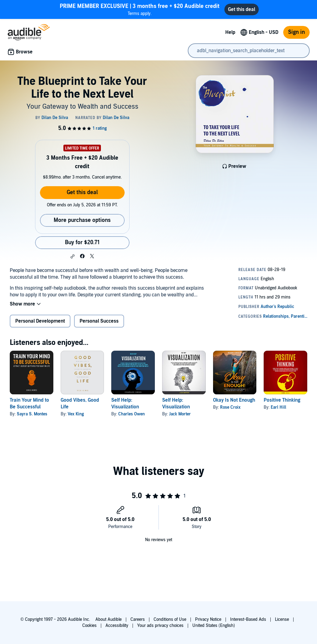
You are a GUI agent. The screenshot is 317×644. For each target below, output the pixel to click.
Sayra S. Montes (32, 414)
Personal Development (40, 321)
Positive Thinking (282, 400)
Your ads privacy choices (160, 626)
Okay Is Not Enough (234, 400)
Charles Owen (132, 414)
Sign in (296, 32)
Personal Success (99, 321)
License (282, 619)
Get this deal (82, 192)
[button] (73, 256)
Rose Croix (230, 407)
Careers (138, 619)
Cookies (89, 626)
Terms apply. (140, 9)
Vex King (76, 414)
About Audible (109, 619)
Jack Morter (180, 414)
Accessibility (117, 626)
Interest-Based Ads (248, 619)
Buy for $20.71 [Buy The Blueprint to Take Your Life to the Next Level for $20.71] (82, 242)
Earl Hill (278, 407)
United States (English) (214, 626)
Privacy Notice (208, 619)
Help (230, 32)
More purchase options (82, 220)
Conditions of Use (170, 619)
